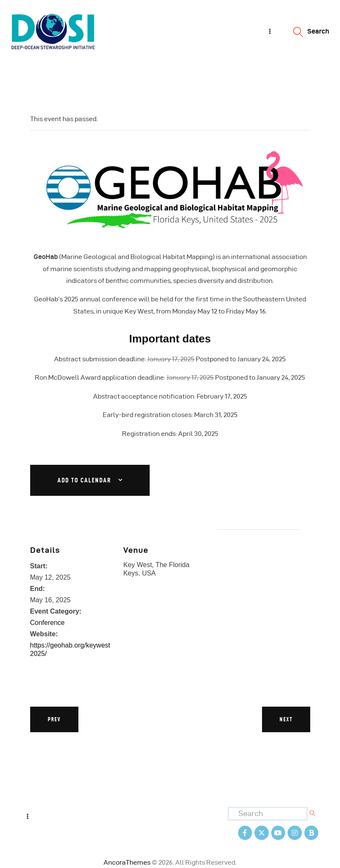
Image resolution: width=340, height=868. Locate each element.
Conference (48, 623)
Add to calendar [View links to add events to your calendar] (84, 480)
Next (286, 719)
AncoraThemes (127, 862)
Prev (54, 719)
